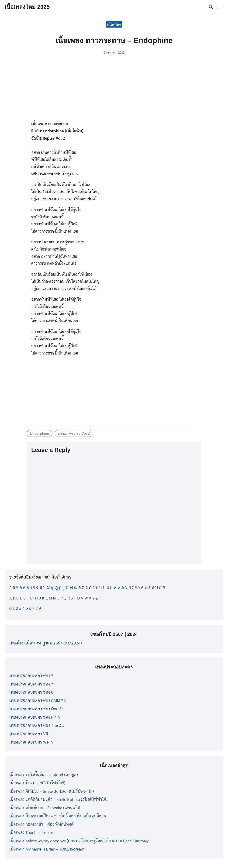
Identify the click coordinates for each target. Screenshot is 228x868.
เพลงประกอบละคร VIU (29, 733)
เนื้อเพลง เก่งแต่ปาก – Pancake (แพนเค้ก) (45, 808)
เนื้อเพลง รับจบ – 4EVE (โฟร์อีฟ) (37, 783)
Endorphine (40, 433)
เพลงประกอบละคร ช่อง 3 (31, 675)
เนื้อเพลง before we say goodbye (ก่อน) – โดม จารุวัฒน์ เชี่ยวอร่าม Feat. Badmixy (79, 841)
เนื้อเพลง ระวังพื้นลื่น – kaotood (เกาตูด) (44, 774)
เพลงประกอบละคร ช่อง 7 (31, 684)
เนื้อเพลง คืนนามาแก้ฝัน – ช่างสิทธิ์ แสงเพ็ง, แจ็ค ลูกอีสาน (58, 816)
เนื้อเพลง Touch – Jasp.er (31, 832)
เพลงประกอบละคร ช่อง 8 (31, 692)
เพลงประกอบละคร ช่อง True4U (37, 725)
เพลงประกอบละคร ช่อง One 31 (37, 708)
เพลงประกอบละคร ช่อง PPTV (35, 717)
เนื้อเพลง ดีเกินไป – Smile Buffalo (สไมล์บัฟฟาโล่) (52, 791)
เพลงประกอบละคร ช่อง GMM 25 (38, 700)
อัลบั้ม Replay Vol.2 (74, 433)
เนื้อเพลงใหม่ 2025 (27, 7)
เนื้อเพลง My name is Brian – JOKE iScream (47, 849)
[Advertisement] (114, 89)
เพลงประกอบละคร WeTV (31, 742)
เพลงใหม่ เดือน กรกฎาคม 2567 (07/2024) (46, 643)
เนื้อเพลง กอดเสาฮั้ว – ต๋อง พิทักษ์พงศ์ (41, 824)
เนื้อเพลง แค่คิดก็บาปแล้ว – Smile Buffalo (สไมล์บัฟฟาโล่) (58, 799)
